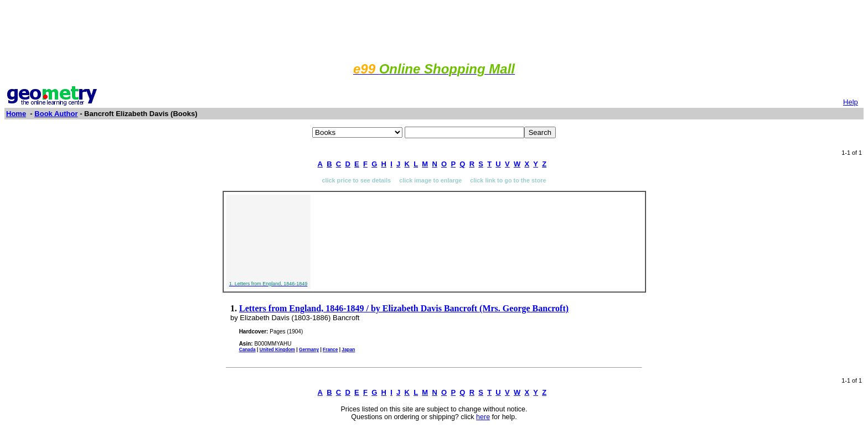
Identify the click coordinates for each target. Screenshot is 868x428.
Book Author (56, 114)
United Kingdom (277, 349)
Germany (309, 349)
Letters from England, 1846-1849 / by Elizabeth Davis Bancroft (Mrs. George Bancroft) (404, 308)
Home (16, 114)
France (330, 349)
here (483, 417)
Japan (348, 349)
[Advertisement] (434, 29)
